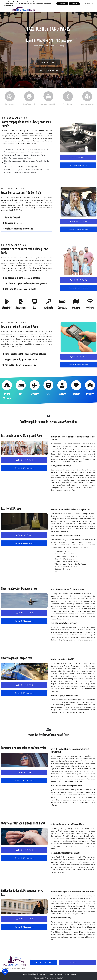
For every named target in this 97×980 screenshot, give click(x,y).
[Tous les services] (87, 96)
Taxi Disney (10, 104)
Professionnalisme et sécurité (19, 229)
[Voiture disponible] (48, 96)
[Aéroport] (35, 385)
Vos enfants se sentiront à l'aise (20, 289)
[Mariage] (76, 385)
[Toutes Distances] (7, 385)
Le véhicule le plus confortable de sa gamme (26, 284)
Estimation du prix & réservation (21, 365)
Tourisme (90, 394)
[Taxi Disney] (10, 96)
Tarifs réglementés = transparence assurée (26, 354)
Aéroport (35, 394)
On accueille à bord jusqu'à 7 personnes (24, 278)
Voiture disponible (48, 104)
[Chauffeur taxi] (29, 96)
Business (62, 394)
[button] (61, 6)
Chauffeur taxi (29, 104)
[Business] (62, 385)
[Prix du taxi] (68, 96)
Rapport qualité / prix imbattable (21, 360)
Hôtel (21, 394)
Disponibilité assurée (15, 223)
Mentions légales (70, 974)
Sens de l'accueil (13, 217)
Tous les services (87, 104)
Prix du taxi (68, 104)
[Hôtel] (21, 385)
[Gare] (48, 385)
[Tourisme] (90, 385)
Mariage (76, 394)
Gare (48, 394)
